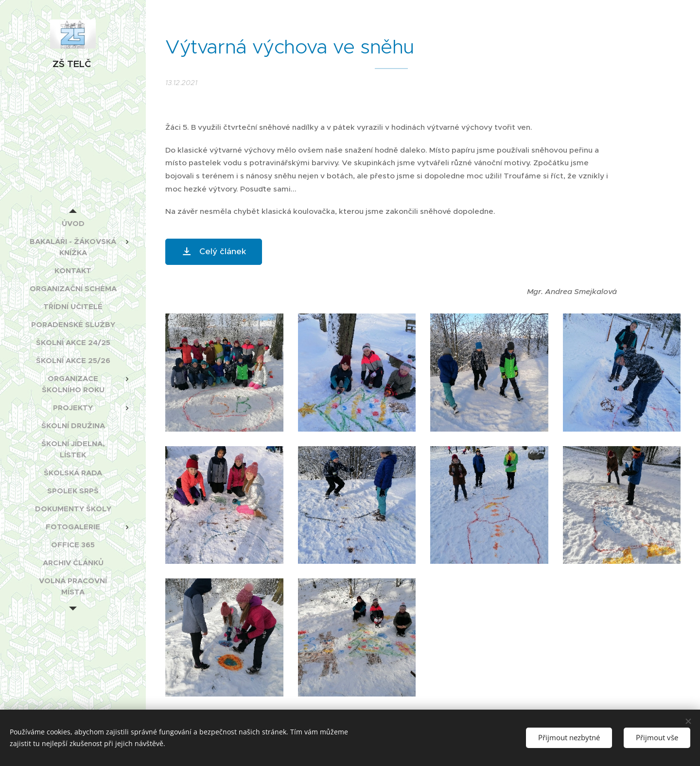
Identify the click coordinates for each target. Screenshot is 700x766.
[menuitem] (73, 223)
